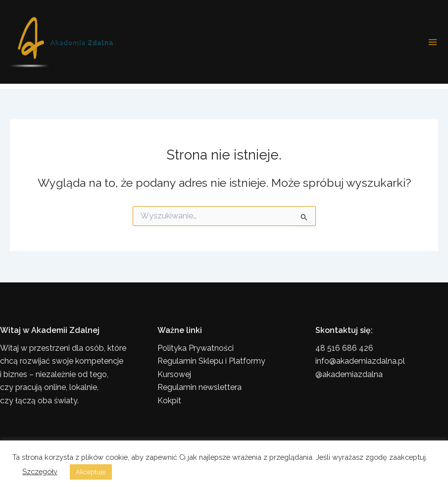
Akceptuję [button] (91, 472)
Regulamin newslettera (199, 387)
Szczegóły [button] (40, 471)
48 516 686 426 (344, 348)
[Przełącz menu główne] (433, 42)
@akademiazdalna (349, 374)
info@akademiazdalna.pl (360, 361)
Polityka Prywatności (196, 348)
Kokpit (169, 401)
